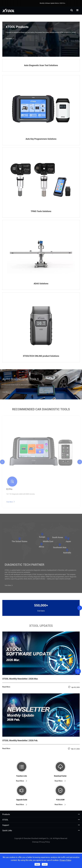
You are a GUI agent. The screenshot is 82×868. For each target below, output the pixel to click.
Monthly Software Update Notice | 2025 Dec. (54, 3)
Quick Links (7, 831)
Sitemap (35, 842)
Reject (37, 864)
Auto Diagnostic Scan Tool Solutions (41, 65)
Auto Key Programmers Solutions (41, 139)
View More (10, 39)
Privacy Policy (45, 842)
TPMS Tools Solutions (41, 211)
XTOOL (5, 820)
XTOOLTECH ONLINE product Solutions (41, 356)
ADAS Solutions (41, 284)
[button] (80, 608)
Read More (22, 781)
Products (6, 814)
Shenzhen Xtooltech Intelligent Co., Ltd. (38, 838)
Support (6, 825)
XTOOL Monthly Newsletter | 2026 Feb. (20, 740)
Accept (45, 864)
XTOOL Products (17, 27)
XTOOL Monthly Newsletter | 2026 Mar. (20, 679)
